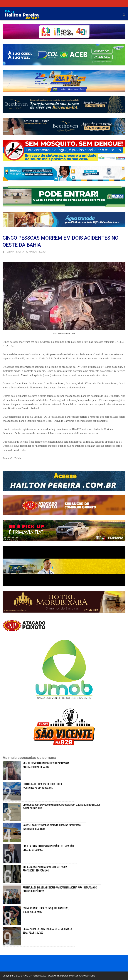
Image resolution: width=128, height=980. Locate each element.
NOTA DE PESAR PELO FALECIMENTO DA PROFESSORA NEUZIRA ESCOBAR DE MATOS (46, 765)
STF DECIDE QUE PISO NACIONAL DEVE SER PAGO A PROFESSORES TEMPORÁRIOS (45, 869)
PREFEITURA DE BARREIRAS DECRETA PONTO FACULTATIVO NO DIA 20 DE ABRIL (42, 786)
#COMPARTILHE (87, 976)
